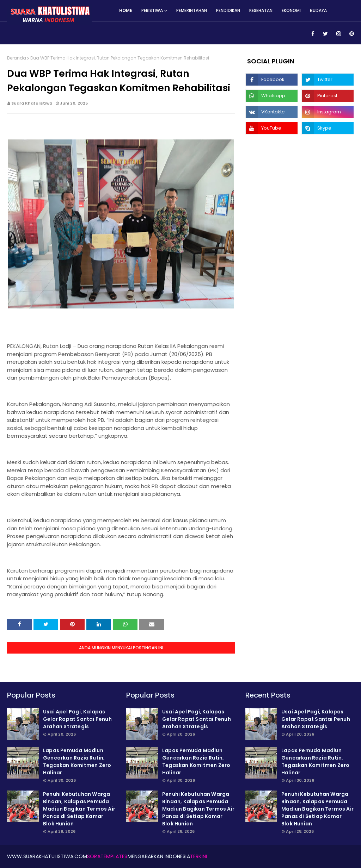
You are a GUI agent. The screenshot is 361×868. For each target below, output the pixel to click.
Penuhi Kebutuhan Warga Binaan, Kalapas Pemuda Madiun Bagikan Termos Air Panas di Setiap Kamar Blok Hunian (79, 809)
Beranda (17, 58)
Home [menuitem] (126, 10)
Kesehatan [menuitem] (261, 10)
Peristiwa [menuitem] (152, 10)
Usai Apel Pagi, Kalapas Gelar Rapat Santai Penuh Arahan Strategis (77, 719)
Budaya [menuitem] (318, 10)
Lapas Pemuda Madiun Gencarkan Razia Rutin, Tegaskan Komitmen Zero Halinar (77, 761)
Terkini (198, 856)
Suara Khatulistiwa (32, 103)
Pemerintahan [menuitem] (192, 10)
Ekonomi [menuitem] (291, 10)
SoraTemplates (107, 856)
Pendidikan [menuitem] (228, 10)
